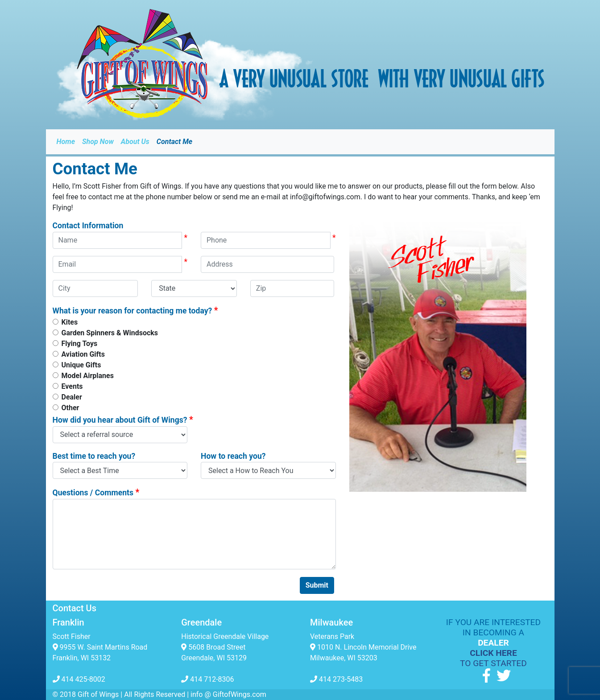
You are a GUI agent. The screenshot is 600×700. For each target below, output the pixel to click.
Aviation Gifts (83, 354)
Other (70, 408)
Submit (317, 585)
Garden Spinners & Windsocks (110, 333)
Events (72, 386)
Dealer (72, 397)
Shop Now (98, 142)
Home (66, 142)
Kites (70, 322)
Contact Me (174, 142)
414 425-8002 (79, 679)
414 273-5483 (336, 679)
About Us (135, 142)
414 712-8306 (207, 679)
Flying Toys (80, 344)
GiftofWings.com (240, 694)
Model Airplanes (88, 376)
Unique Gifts (81, 365)
